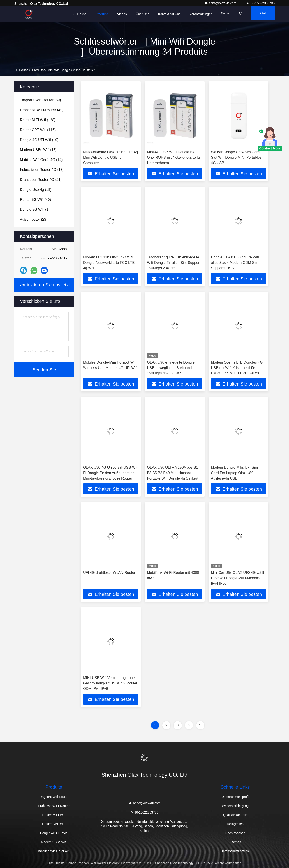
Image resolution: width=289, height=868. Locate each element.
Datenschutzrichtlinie (235, 851)
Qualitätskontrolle (235, 815)
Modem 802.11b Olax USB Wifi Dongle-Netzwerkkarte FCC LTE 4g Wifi (109, 263)
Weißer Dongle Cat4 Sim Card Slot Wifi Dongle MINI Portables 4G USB (236, 157)
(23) (34, 219)
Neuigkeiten (235, 824)
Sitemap (235, 842)
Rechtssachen (235, 833)
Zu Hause (73, 14)
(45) (42, 110)
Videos (115, 14)
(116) (38, 130)
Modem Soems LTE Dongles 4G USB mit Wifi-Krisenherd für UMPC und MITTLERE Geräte (237, 368)
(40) (35, 200)
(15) (38, 150)
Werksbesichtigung (235, 806)
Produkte (95, 14)
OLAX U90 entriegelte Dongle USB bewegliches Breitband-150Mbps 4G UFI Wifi (171, 368)
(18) (36, 190)
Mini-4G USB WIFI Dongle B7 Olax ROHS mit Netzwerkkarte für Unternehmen (174, 157)
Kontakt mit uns (162, 14)
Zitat (261, 14)
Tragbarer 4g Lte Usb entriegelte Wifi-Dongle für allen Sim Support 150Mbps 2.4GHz (174, 263)
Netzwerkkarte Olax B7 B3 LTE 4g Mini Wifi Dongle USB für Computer (110, 157)
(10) (39, 140)
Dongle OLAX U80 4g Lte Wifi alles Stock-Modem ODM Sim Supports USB (235, 263)
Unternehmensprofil (235, 797)
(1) (35, 209)
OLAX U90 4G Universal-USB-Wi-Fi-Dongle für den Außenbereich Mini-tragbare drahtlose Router (110, 473)
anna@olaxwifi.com (221, 3)
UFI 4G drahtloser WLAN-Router (109, 573)
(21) (41, 180)
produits (38, 70)
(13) (42, 170)
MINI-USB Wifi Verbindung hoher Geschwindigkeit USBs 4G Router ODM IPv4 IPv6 (110, 683)
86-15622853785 (260, 3)
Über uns (135, 14)
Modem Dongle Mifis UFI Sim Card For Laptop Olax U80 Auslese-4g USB (234, 473)
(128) (38, 120)
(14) (41, 160)
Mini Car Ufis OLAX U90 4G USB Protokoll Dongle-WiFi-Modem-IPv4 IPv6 (238, 578)
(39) (40, 100)
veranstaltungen (194, 14)
